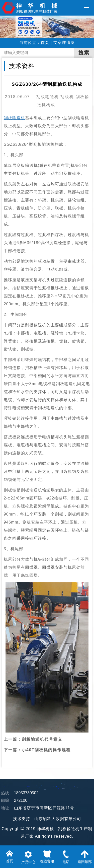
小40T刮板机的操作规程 (46, 741)
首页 (45, 43)
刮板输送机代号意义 (42, 731)
